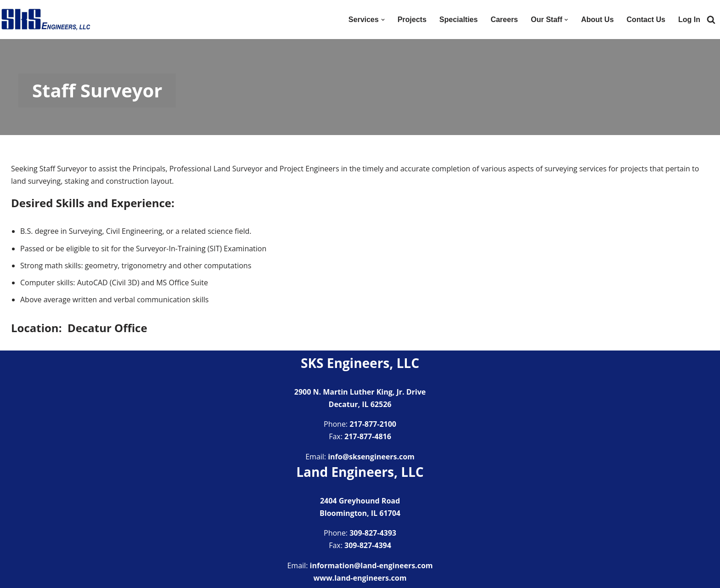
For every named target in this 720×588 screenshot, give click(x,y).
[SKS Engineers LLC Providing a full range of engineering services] (46, 20)
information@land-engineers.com (371, 565)
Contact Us (646, 20)
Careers (504, 20)
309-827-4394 (368, 545)
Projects (412, 20)
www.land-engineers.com (360, 578)
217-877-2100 (373, 424)
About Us (597, 20)
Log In (689, 20)
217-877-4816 (368, 436)
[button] (383, 20)
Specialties (459, 20)
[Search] (711, 20)
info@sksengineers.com (371, 457)
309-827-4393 (373, 533)
